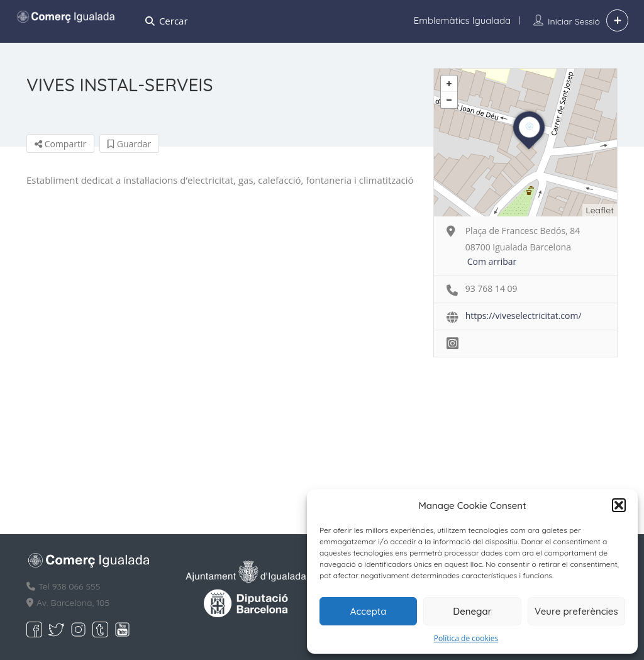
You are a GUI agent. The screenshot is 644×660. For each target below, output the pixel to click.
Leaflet (600, 210)
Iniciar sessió (574, 21)
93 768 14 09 (491, 288)
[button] (619, 505)
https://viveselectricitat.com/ (524, 316)
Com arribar (492, 261)
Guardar (129, 144)
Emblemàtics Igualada (462, 20)
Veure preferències (576, 611)
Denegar (472, 611)
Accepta (369, 611)
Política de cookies (466, 638)
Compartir (60, 144)
